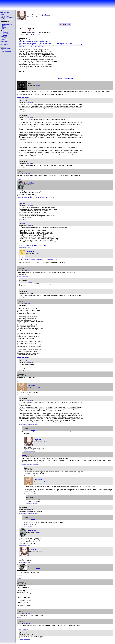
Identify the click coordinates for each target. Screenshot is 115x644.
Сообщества (5, 42)
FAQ (3, 50)
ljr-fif (3, 28)
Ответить (19, 97)
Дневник (4, 35)
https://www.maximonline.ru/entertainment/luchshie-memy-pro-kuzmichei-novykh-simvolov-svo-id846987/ (51, 45)
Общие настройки (7, 24)
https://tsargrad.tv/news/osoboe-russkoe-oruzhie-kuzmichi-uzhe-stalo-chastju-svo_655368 (46, 43)
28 (33, 16)
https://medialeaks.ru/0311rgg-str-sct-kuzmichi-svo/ (34, 41)
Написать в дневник (8, 17)
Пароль (4, 38)
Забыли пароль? (7, 48)
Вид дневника (6, 39)
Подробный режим (8, 19)
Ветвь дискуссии (25, 97)
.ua (29, 35)
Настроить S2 (5, 44)
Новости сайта (6, 23)
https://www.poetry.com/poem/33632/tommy (33, 245)
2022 (29, 16)
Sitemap (4, 26)
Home (3, 15)
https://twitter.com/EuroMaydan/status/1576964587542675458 (36, 197)
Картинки (5, 36)
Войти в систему (6, 12)
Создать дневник (7, 16)
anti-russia (34, 35)
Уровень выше (27, 112)
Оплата (4, 27)
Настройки (5, 32)
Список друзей (6, 34)
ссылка (38, 85)
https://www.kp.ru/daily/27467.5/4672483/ (32, 46)
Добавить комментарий (65, 78)
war (39, 35)
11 (32, 16)
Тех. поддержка (6, 51)
